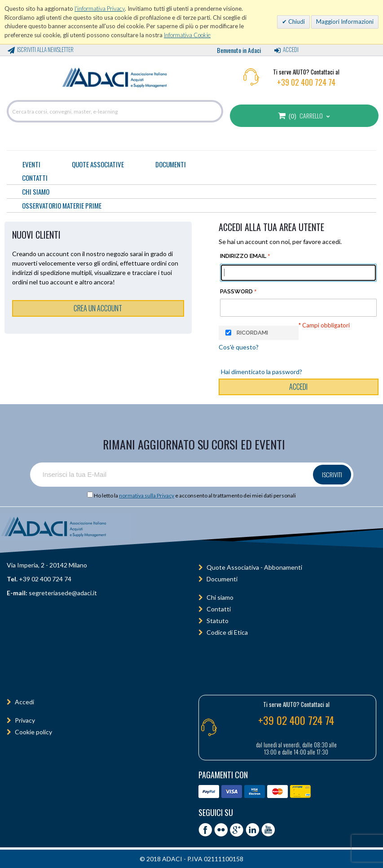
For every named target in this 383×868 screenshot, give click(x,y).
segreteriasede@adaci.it (63, 593)
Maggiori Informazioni (345, 22)
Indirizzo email (243, 256)
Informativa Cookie (187, 35)
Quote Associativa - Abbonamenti (254, 567)
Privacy (25, 720)
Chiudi (296, 22)
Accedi (291, 49)
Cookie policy (33, 732)
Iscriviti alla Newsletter (45, 49)
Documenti (171, 164)
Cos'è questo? (239, 347)
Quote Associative (98, 164)
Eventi (31, 164)
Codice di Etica (227, 632)
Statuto (218, 621)
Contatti (219, 609)
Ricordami (252, 333)
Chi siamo (220, 597)
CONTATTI (35, 178)
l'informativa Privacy (100, 9)
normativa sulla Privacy (147, 495)
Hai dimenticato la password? (262, 372)
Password (236, 291)
